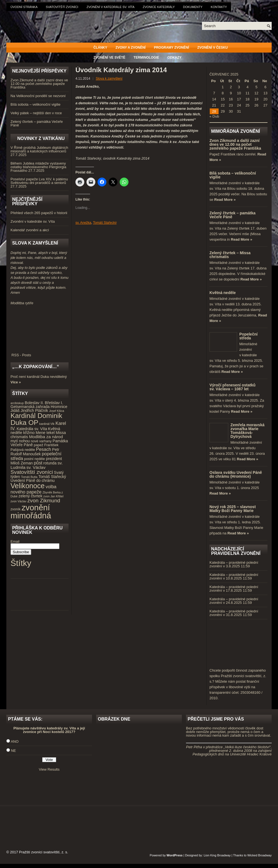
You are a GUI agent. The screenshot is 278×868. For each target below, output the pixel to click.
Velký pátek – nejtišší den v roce (36, 113)
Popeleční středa (248, 336)
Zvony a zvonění (131, 48)
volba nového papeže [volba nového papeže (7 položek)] (33, 489)
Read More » (225, 200)
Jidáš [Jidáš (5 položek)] (15, 410)
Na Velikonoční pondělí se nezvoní (38, 96)
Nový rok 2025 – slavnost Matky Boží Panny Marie (233, 509)
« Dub (214, 116)
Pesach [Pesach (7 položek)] (44, 449)
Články (100, 48)
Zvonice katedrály (159, 7)
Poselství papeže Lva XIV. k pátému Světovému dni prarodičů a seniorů (39, 181)
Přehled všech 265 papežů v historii (39, 213)
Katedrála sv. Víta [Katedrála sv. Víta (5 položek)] (32, 429)
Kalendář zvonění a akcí (30, 230)
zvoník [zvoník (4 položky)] (15, 509)
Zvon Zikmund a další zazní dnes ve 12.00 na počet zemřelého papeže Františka (39, 84)
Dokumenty (193, 7)
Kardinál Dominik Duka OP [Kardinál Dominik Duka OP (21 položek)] (36, 419)
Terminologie (146, 58)
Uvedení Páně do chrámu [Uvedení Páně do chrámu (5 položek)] (33, 480)
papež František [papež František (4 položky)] (46, 445)
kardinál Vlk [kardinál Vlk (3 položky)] (47, 424)
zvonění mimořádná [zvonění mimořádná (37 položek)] (31, 511)
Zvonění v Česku (213, 48)
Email (15, 541)
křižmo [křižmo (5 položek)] (29, 433)
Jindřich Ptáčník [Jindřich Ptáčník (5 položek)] (34, 410)
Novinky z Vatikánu (41, 138)
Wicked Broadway (259, 855)
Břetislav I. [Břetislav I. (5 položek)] (54, 403)
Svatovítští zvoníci (62, 7)
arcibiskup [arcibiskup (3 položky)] (17, 403)
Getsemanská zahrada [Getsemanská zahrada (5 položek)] (30, 407)
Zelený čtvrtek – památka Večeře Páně (37, 123)
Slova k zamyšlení (109, 79)
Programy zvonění (171, 48)
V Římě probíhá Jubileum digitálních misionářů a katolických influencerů (39, 149)
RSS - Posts (40, 353)
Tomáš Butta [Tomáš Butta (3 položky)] (29, 477)
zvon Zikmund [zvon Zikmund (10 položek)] (44, 501)
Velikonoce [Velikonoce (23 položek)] (27, 486)
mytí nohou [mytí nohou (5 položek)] (20, 441)
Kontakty (219, 7)
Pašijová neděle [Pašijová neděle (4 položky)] (23, 450)
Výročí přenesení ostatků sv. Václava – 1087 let (233, 387)
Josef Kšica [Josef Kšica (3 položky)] (57, 411)
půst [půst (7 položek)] (38, 463)
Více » (16, 382)
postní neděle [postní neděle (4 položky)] (34, 459)
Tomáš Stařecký (105, 223)
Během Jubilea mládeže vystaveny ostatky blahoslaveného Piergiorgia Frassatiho (38, 167)
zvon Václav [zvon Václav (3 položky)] (18, 501)
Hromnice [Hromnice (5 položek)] (59, 407)
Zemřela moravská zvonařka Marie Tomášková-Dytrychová (247, 431)
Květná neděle (223, 293)
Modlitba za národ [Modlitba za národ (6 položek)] (46, 437)
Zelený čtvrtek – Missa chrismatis (230, 255)
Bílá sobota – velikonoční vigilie (36, 104)
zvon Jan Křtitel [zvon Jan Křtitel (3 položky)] (53, 496)
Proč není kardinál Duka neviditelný (39, 377)
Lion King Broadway (217, 855)
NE (14, 751)
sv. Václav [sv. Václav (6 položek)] (36, 467)
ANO (15, 741)
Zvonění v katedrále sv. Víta (110, 7)
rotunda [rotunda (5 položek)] (50, 463)
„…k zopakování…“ (36, 367)
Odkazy (175, 58)
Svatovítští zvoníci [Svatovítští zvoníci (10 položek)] (32, 472)
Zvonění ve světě (109, 58)
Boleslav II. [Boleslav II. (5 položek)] (34, 403)
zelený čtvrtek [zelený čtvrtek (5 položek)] (30, 496)
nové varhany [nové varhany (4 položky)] (41, 441)
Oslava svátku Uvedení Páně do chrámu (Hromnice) (236, 474)
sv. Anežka (83, 223)
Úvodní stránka (24, 7)
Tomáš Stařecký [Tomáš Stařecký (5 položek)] (52, 477)
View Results (49, 769)
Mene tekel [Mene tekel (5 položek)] (45, 433)
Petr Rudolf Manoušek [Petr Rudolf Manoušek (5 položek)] (35, 452)
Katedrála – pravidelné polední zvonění (234, 564)
